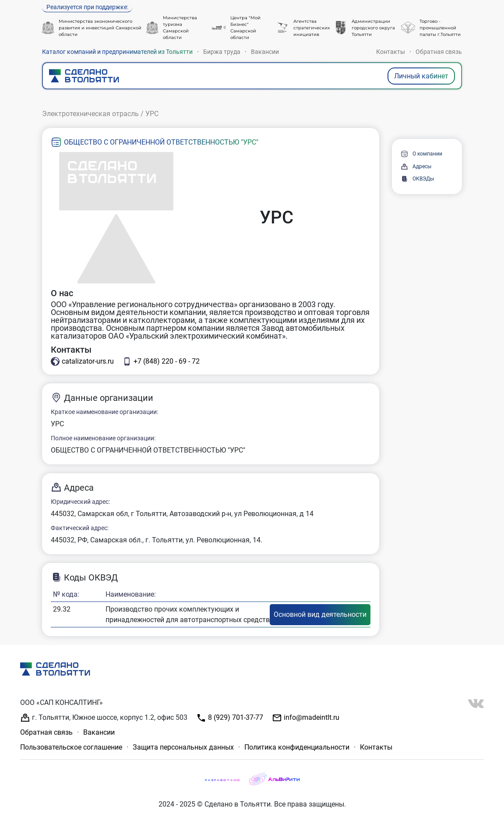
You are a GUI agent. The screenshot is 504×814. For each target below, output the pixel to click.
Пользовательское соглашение (71, 747)
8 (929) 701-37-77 (230, 718)
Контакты (391, 52)
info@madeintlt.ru (306, 718)
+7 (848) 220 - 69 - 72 (161, 361)
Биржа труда (222, 52)
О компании (421, 154)
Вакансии (265, 52)
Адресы (416, 167)
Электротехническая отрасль (90, 114)
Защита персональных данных (183, 747)
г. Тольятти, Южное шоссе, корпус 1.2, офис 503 (104, 718)
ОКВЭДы (417, 179)
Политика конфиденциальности (297, 747)
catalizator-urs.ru (82, 361)
